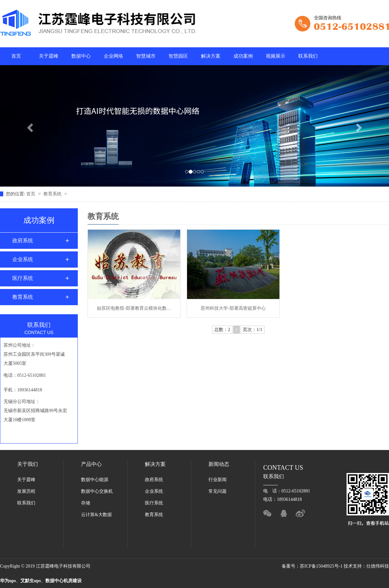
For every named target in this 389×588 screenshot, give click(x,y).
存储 (86, 503)
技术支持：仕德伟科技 (366, 566)
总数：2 (222, 330)
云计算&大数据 (96, 515)
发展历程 (26, 491)
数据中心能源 (95, 480)
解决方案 (211, 56)
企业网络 (113, 56)
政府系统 (23, 241)
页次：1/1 (253, 330)
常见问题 (218, 491)
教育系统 (53, 194)
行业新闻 (218, 480)
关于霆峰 (49, 56)
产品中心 (91, 464)
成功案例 (243, 56)
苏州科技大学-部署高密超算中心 (233, 308)
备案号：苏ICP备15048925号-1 (313, 566)
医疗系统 (23, 278)
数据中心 (81, 56)
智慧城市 (146, 56)
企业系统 (23, 259)
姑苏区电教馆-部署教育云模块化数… (134, 308)
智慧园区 (178, 56)
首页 (16, 56)
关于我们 (28, 464)
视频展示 (276, 56)
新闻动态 (219, 464)
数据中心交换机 (97, 491)
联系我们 (308, 56)
